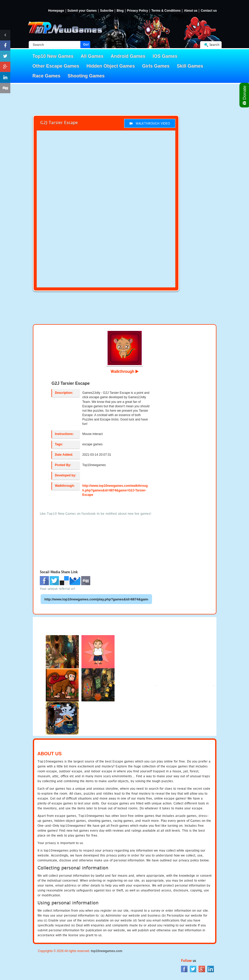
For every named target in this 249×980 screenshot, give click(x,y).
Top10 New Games (53, 56)
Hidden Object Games (111, 66)
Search (214, 45)
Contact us (209, 11)
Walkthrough (125, 371)
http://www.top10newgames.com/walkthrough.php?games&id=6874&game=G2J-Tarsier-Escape (115, 490)
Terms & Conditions (166, 11)
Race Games (47, 76)
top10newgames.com (106, 951)
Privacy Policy (137, 11)
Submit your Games (82, 11)
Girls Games (156, 66)
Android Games (128, 56)
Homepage (56, 11)
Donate (245, 95)
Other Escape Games (56, 66)
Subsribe (107, 11)
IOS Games (165, 56)
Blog (120, 11)
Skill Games (190, 66)
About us (191, 11)
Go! (86, 44)
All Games (92, 56)
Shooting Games (86, 76)
